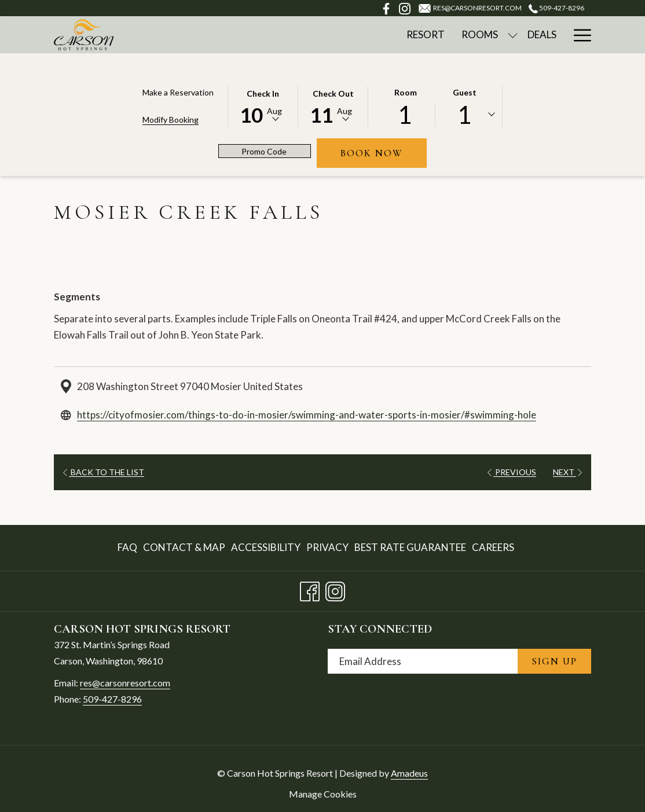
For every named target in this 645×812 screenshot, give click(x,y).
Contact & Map (184, 547)
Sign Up (554, 661)
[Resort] (289, 35)
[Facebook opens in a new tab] (310, 589)
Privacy (327, 547)
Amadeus (409, 773)
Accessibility (266, 547)
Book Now (384, 153)
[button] (263, 105)
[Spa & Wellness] (476, 35)
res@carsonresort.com (125, 683)
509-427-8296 (112, 699)
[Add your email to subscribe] (423, 661)
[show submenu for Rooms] (377, 35)
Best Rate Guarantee (410, 547)
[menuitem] (129, 548)
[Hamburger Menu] (578, 35)
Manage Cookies (323, 794)
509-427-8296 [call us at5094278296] (556, 8)
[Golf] (544, 35)
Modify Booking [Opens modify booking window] (171, 120)
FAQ (127, 547)
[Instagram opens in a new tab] (335, 589)
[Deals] (406, 35)
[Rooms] (344, 35)
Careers (493, 547)
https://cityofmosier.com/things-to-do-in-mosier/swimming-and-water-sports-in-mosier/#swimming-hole (307, 415)
